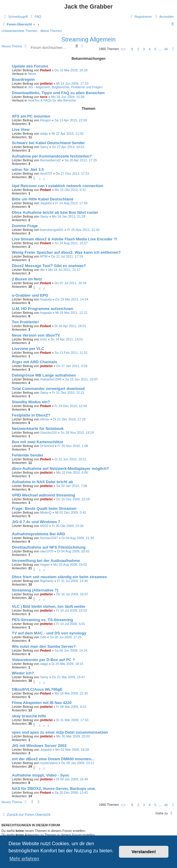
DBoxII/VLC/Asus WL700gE (37, 689)
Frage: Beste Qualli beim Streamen (44, 508)
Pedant (45, 70)
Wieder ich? (23, 673)
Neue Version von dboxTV (36, 335)
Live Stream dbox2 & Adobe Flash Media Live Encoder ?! (65, 239)
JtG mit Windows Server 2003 (39, 746)
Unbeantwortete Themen (19, 31)
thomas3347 (49, 538)
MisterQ (46, 512)
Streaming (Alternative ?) (35, 590)
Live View (21, 130)
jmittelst (46, 83)
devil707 (46, 173)
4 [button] (149, 49)
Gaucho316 (48, 433)
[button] (123, 49)
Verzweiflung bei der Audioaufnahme (46, 561)
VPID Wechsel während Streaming (44, 495)
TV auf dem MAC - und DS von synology (49, 633)
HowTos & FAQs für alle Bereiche (52, 100)
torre (44, 97)
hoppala (46, 299)
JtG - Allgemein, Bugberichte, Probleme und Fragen (65, 87)
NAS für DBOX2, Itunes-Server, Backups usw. (54, 789)
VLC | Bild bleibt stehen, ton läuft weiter (49, 606)
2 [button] (138, 49)
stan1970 (47, 551)
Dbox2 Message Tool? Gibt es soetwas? (49, 266)
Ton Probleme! (25, 322)
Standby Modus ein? (31, 402)
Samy (44, 147)
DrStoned (47, 446)
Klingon (45, 120)
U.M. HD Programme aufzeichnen (42, 309)
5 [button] (155, 49)
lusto (43, 339)
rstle (43, 637)
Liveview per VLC (28, 349)
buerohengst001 (52, 230)
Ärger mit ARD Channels (34, 362)
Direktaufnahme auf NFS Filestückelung (49, 547)
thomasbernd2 (50, 160)
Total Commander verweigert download (48, 389)
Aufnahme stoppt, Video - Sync (41, 775)
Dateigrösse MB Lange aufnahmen (44, 375)
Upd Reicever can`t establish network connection (58, 186)
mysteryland (49, 763)
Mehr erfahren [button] (24, 859)
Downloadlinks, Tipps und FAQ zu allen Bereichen (58, 93)
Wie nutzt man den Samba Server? (44, 646)
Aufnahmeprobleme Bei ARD (38, 534)
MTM (44, 256)
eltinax (45, 419)
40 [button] (166, 49)
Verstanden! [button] (144, 852)
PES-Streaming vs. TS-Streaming (42, 620)
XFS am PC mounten (31, 116)
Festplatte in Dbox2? (31, 415)
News (32, 74)
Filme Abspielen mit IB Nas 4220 (42, 703)
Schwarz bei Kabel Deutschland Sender (48, 143)
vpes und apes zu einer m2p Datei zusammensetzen (60, 732)
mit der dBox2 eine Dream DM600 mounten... (53, 759)
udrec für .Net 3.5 (28, 169)
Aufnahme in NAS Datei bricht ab (42, 482)
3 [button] (144, 49)
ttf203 (44, 526)
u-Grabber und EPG (30, 295)
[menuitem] (35, 17)
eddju (44, 134)
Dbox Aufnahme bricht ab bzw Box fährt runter (55, 212)
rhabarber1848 (51, 379)
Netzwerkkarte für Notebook (38, 429)
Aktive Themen (51, 31)
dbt (42, 270)
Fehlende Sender (28, 455)
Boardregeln (23, 79)
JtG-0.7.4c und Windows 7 (36, 522)
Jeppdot (46, 203)
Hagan (45, 565)
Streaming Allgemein (88, 39)
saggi (44, 664)
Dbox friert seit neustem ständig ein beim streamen (59, 577)
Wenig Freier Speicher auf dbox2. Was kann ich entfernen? (66, 252)
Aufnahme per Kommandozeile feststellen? (52, 156)
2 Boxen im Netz (27, 279)
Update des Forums (30, 66)
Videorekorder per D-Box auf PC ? (43, 660)
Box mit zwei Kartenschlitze (38, 442)
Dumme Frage (25, 226)
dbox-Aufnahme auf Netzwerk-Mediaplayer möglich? (60, 468)
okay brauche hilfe (29, 716)
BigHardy (47, 581)
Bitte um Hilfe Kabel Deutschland (42, 199)
